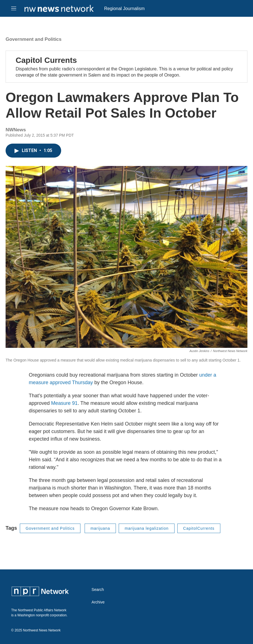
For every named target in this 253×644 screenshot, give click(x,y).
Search (98, 590)
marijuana (100, 528)
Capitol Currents (46, 60)
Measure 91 (64, 403)
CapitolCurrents (199, 528)
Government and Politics (34, 39)
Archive (98, 602)
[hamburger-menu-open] (14, 8)
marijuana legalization (146, 528)
